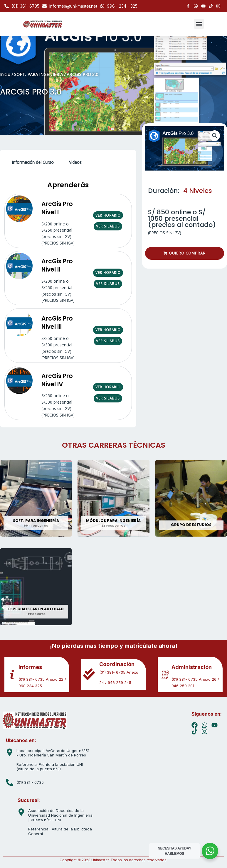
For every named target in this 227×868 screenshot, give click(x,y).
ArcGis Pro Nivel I (57, 208)
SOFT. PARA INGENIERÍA (38, 74)
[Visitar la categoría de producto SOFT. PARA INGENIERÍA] (36, 498)
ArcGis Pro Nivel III (57, 322)
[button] (199, 24)
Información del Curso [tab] (33, 162)
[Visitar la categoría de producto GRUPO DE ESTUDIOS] (191, 498)
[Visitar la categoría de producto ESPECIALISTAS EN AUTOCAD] (36, 587)
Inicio (5, 74)
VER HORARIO (108, 215)
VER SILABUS (108, 226)
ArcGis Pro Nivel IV (57, 380)
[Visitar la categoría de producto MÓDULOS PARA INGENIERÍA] (113, 498)
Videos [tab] (75, 162)
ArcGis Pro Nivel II (57, 265)
